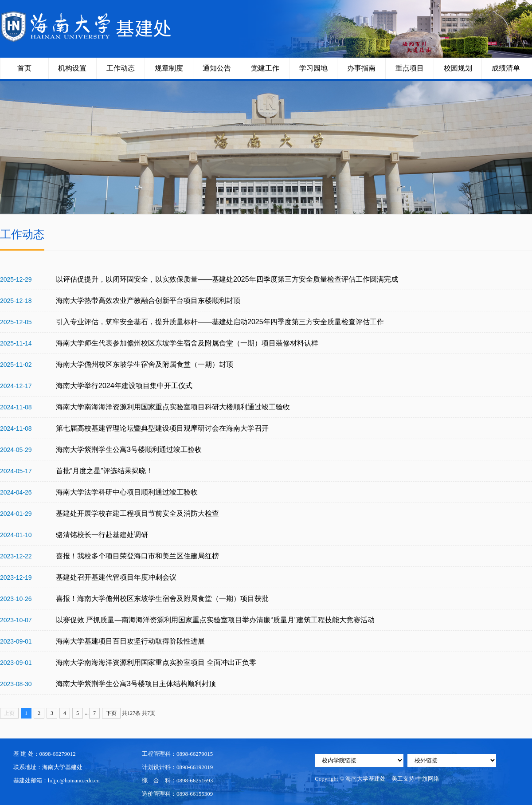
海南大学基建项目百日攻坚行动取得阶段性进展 (130, 641)
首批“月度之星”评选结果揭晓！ (104, 471)
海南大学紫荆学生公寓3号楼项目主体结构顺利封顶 (136, 684)
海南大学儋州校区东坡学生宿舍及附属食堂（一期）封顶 (145, 364)
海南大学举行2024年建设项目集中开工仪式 (124, 386)
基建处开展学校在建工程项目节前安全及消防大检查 (137, 513)
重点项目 (410, 68)
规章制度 (169, 68)
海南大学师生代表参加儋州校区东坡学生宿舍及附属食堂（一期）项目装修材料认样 (187, 343)
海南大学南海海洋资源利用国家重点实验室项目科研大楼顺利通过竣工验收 (173, 407)
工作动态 (121, 68)
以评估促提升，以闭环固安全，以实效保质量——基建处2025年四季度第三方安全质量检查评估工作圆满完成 (227, 279)
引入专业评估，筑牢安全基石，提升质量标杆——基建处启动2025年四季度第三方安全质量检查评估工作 (220, 322)
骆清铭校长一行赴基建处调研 (102, 535)
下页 (111, 713)
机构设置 (72, 68)
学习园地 (313, 68)
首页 (24, 68)
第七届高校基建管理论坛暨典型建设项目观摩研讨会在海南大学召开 (162, 428)
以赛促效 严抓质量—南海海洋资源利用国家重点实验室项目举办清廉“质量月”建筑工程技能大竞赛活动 (215, 620)
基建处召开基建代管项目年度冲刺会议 (116, 577)
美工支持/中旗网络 (415, 779)
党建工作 (265, 68)
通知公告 (217, 68)
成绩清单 (506, 68)
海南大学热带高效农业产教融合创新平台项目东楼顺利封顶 (148, 300)
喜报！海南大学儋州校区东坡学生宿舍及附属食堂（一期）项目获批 (162, 599)
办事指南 (361, 68)
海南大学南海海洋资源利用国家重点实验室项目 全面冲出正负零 (156, 662)
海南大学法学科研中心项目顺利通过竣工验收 (127, 492)
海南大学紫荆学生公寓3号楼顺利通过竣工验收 (129, 450)
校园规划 (458, 68)
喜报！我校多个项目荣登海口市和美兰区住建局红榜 (137, 556)
